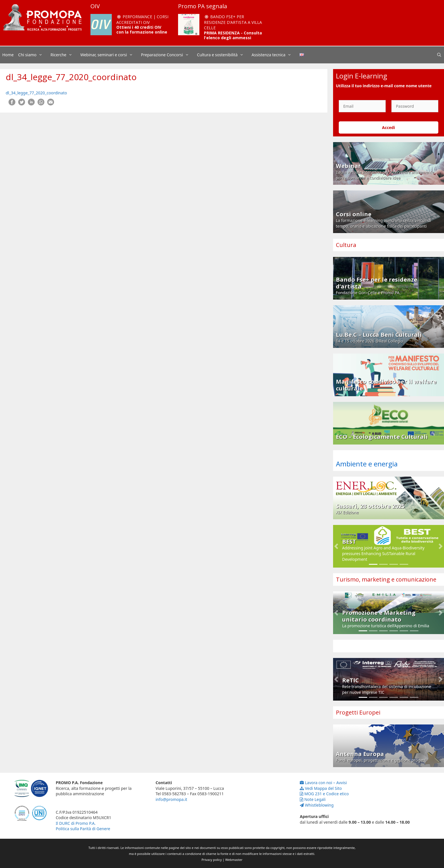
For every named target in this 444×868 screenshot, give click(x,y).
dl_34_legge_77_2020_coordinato (36, 93)
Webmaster (234, 860)
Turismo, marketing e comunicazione (386, 579)
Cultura (346, 245)
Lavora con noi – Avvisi (323, 783)
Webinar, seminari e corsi (109, 55)
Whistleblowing (317, 805)
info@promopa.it (171, 799)
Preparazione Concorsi (168, 55)
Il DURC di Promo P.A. (76, 823)
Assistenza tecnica (274, 55)
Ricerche (64, 55)
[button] (336, 546)
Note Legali (313, 799)
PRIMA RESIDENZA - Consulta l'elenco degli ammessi (233, 35)
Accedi (389, 127)
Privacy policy (212, 860)
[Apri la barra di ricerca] (439, 55)
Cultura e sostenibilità (223, 55)
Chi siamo (33, 55)
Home (8, 55)
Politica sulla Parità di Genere (83, 829)
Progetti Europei (358, 712)
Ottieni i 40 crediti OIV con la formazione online (142, 30)
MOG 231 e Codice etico (324, 794)
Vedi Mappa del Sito (321, 788)
